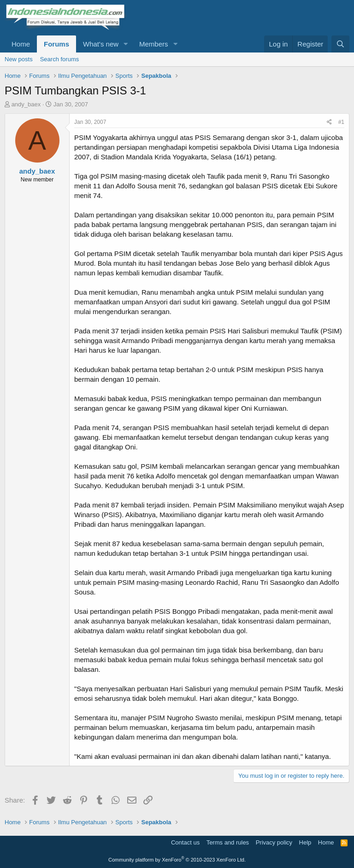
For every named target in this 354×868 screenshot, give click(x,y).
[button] (126, 44)
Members (154, 44)
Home (21, 44)
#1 (341, 122)
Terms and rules (228, 842)
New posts (19, 59)
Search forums (60, 59)
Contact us (185, 842)
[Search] (340, 44)
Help (305, 842)
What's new (101, 44)
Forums (56, 44)
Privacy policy (274, 842)
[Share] (329, 122)
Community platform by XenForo (177, 860)
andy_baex (26, 104)
